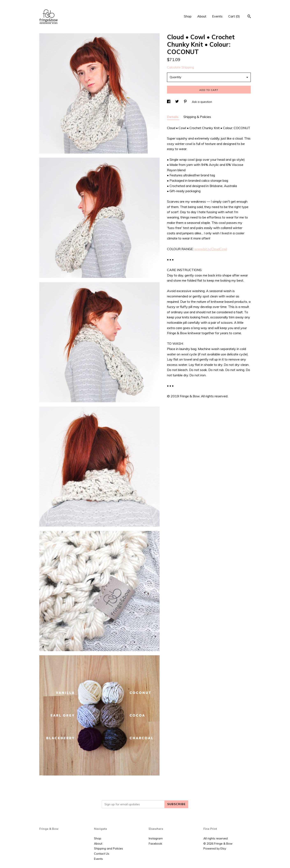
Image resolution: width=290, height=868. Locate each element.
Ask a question (202, 102)
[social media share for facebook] (169, 102)
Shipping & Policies (197, 117)
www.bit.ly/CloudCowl (211, 249)
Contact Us (102, 854)
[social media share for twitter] (177, 102)
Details (173, 117)
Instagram (156, 838)
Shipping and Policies (108, 848)
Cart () (234, 16)
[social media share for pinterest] (186, 102)
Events (217, 16)
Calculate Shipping (180, 67)
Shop (188, 16)
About (202, 16)
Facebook (155, 844)
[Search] (249, 17)
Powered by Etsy (215, 848)
